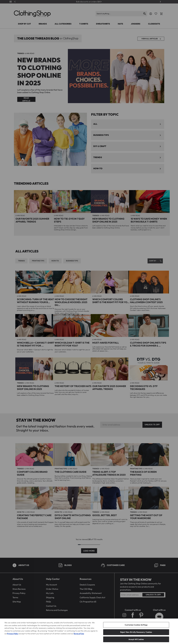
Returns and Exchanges (57, 610)
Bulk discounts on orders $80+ (89, 2)
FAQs (48, 602)
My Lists (50, 593)
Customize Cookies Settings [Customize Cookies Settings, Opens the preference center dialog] (136, 629)
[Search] (119, 14)
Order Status (52, 589)
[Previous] (15, 2)
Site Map (17, 602)
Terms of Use (79, 638)
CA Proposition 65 (88, 602)
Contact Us (51, 606)
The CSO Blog (86, 589)
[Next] (160, 2)
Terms (15, 597)
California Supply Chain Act (92, 597)
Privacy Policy (19, 593)
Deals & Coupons (87, 585)
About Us (17, 585)
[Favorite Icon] (156, 14)
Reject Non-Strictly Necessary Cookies (136, 636)
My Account (52, 585)
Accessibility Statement (91, 593)
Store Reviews (19, 589)
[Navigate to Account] (151, 14)
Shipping (50, 597)
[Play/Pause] (11, 2)
